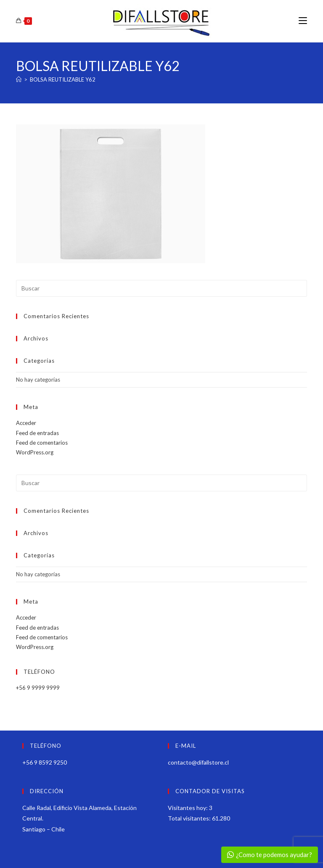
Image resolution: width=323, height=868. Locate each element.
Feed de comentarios (42, 443)
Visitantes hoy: (188, 808)
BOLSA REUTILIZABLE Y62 (63, 79)
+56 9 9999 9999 (38, 688)
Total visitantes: (190, 818)
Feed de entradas (37, 433)
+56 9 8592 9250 (45, 762)
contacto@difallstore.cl (198, 762)
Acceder (26, 423)
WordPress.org (35, 452)
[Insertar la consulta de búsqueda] (161, 288)
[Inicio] (19, 79)
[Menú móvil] (303, 21)
